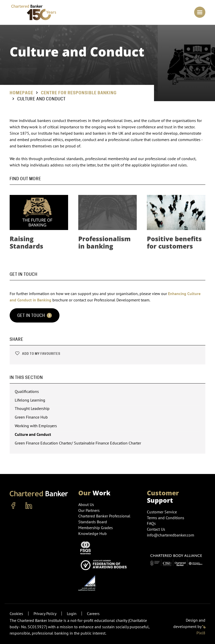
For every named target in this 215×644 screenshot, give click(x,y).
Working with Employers (36, 426)
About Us (86, 504)
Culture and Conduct (33, 434)
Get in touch (35, 315)
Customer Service (162, 512)
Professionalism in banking (104, 242)
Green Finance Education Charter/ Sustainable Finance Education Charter (78, 443)
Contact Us (156, 529)
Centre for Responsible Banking (79, 93)
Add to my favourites (37, 354)
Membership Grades (96, 528)
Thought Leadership (32, 408)
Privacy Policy (45, 614)
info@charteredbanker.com (171, 535)
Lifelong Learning (30, 400)
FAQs (151, 523)
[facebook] (13, 506)
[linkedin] (29, 506)
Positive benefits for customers (174, 242)
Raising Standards (26, 242)
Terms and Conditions (166, 518)
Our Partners (89, 510)
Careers (93, 614)
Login (72, 614)
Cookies (16, 614)
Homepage (21, 93)
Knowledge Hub (93, 533)
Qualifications (27, 391)
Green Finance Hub (31, 417)
